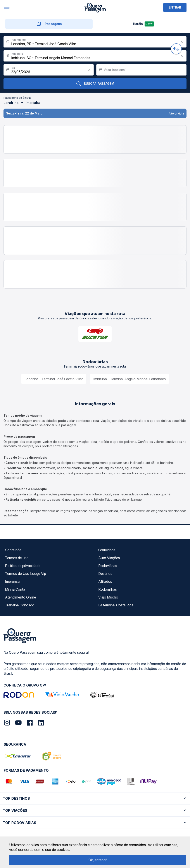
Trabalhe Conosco (20, 605)
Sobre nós (13, 550)
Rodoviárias (108, 566)
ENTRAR (175, 7)
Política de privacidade (23, 566)
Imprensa (12, 581)
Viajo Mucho (108, 597)
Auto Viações (109, 558)
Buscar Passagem (95, 84)
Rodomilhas (108, 589)
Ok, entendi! (98, 860)
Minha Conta (15, 589)
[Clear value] (89, 70)
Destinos (105, 574)
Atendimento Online (21, 597)
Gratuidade (107, 550)
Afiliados (105, 581)
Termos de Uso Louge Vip (26, 574)
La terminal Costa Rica (116, 605)
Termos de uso (17, 558)
